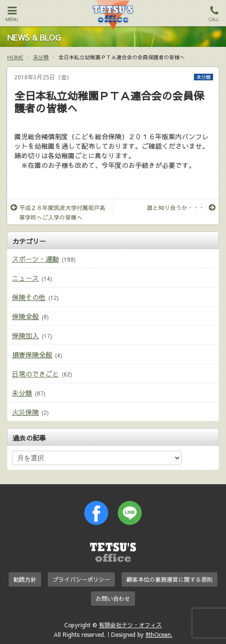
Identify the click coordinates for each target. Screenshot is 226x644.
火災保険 (25, 412)
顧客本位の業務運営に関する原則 (169, 579)
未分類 (203, 77)
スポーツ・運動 (35, 259)
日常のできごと (35, 374)
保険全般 (25, 316)
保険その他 (29, 297)
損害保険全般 (32, 355)
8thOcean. (159, 634)
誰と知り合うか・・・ (181, 208)
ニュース (25, 278)
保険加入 (25, 335)
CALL (214, 14)
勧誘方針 (25, 579)
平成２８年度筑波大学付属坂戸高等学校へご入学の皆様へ (58, 212)
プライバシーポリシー (81, 579)
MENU (12, 14)
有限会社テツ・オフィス (130, 625)
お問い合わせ (113, 599)
